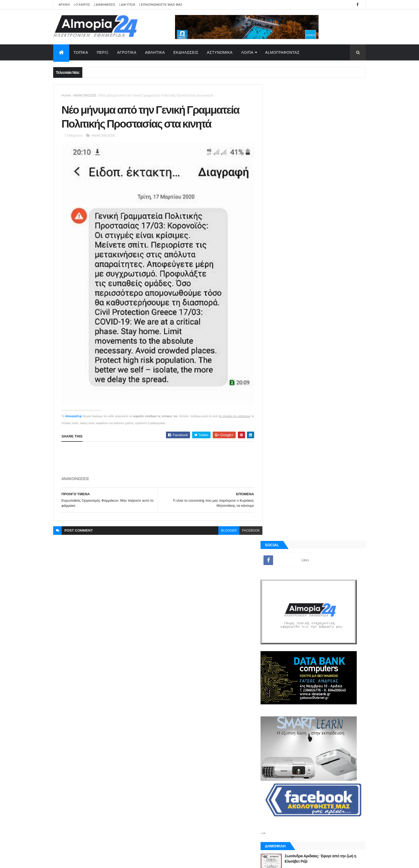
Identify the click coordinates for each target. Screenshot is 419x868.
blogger (225, 526)
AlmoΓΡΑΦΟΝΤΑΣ (282, 52)
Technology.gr (137, 860)
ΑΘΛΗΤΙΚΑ (155, 52)
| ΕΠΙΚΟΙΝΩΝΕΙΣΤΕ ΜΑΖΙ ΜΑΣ (161, 5)
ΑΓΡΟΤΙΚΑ (127, 52)
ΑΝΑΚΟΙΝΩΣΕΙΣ (85, 95)
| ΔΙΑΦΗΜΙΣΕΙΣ (105, 5)
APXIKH (64, 5)
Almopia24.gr (74, 411)
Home (66, 95)
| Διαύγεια (127, 5)
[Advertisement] (159, 454)
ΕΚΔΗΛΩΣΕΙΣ (186, 52)
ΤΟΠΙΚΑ (81, 52)
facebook (247, 526)
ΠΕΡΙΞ (103, 52)
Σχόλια (342, 612)
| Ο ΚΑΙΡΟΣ (82, 5)
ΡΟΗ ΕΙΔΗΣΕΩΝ (293, 612)
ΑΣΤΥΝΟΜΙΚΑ (220, 52)
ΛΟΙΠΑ (247, 52)
